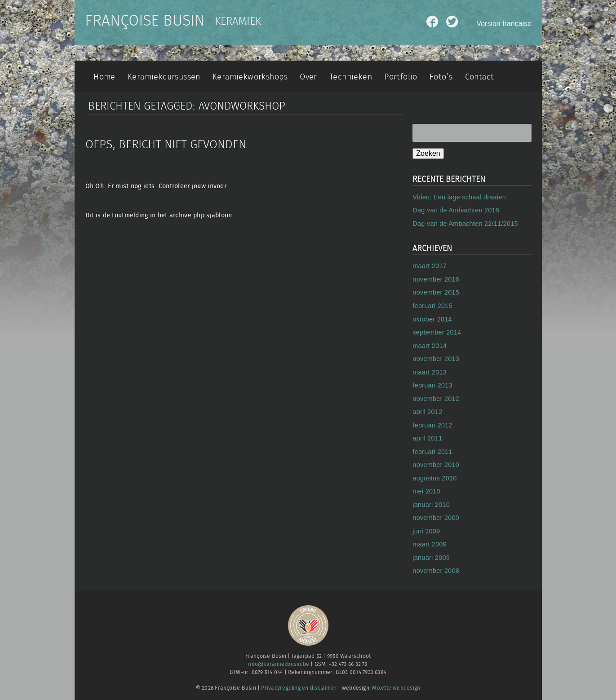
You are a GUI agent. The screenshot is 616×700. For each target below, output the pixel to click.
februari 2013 (432, 385)
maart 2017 (430, 266)
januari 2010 (431, 505)
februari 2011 (432, 452)
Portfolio (401, 77)
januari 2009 (431, 558)
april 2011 (427, 438)
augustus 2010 (434, 478)
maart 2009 (430, 544)
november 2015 (436, 292)
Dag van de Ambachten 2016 (456, 210)
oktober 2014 (432, 319)
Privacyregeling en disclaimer (299, 688)
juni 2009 (426, 531)
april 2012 (427, 412)
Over (308, 77)
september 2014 (437, 332)
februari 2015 (432, 306)
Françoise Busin (145, 21)
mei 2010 (426, 491)
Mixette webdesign (396, 688)
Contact (480, 77)
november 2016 (436, 279)
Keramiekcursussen (164, 77)
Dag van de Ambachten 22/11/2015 (465, 224)
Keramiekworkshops (250, 77)
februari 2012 (432, 425)
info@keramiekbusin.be (279, 664)
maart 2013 (430, 372)
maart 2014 (430, 346)
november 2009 (436, 518)
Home (104, 77)
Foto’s (441, 77)
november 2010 (436, 465)
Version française (504, 24)
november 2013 (436, 359)
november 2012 (436, 399)
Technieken (351, 77)
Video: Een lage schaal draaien (459, 197)
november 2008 (436, 571)
